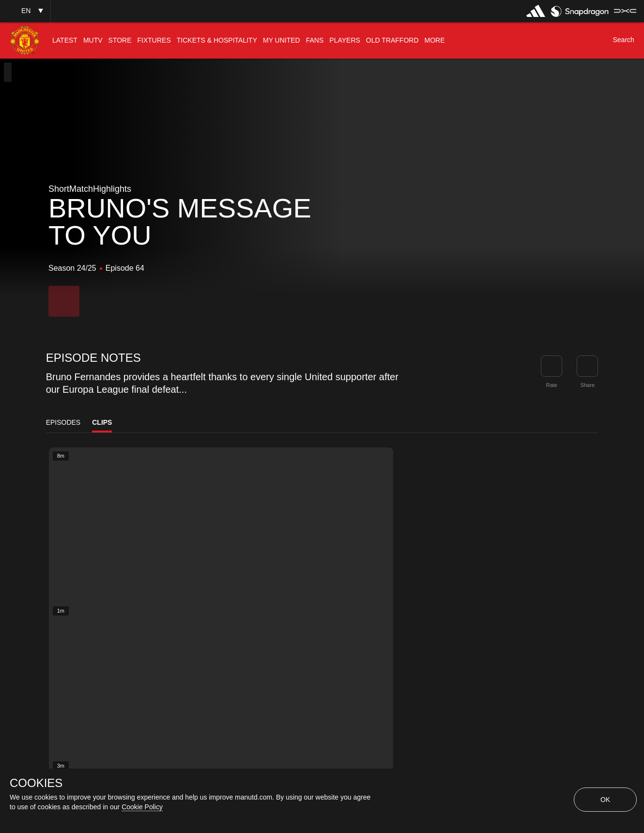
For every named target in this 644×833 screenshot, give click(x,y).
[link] (587, 366)
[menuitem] (65, 40)
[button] (25, 11)
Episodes (63, 422)
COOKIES (36, 783)
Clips (102, 422)
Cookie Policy (142, 807)
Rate (552, 385)
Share (588, 385)
